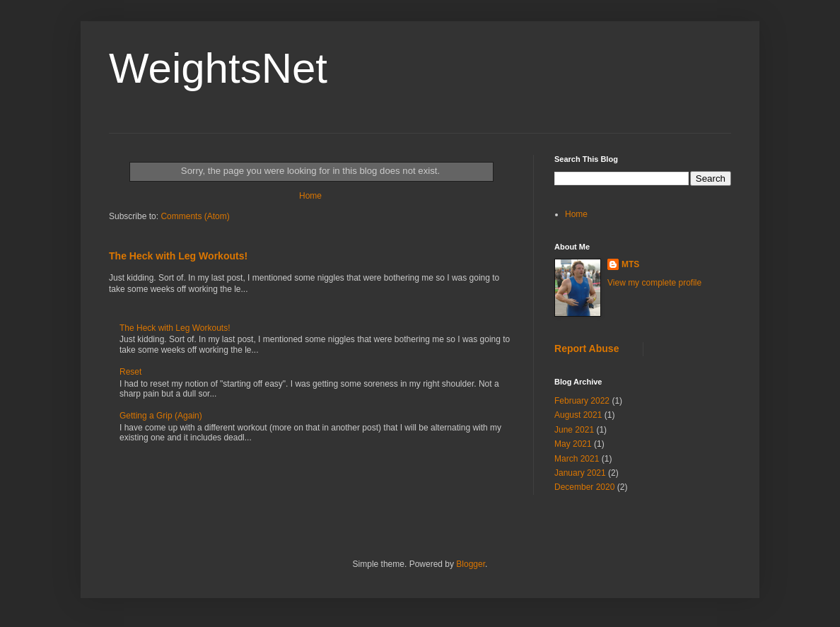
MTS (630, 264)
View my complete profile (654, 283)
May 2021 (573, 444)
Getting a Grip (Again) (161, 416)
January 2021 (580, 473)
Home (310, 196)
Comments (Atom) (195, 216)
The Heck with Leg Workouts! (178, 256)
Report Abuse (587, 348)
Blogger (471, 564)
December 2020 (584, 487)
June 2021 (574, 430)
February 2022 (582, 401)
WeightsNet (218, 68)
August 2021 (578, 415)
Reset (130, 372)
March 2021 (577, 459)
